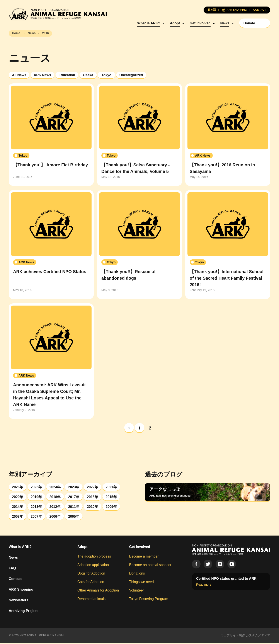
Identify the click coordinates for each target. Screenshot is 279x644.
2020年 (18, 497)
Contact (15, 580)
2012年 (55, 507)
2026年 (18, 487)
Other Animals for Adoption (98, 591)
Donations (137, 574)
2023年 (74, 487)
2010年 (93, 507)
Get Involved (198, 23)
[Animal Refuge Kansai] (58, 14)
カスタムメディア (258, 636)
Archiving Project (23, 612)
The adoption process (94, 557)
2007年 (37, 517)
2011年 (74, 507)
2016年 (93, 497)
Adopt (173, 23)
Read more (204, 585)
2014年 (18, 507)
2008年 (18, 517)
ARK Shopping (21, 590)
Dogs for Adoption (91, 574)
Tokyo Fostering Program (149, 600)
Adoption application (93, 566)
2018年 (55, 497)
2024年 (55, 487)
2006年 (55, 517)
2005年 (74, 517)
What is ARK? (147, 23)
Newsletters (19, 601)
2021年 (112, 487)
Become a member (144, 557)
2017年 (74, 497)
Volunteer (137, 591)
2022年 (93, 487)
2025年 (37, 487)
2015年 (112, 497)
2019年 (37, 497)
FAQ (12, 569)
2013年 (37, 507)
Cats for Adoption (91, 583)
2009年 (112, 507)
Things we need (142, 583)
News (223, 23)
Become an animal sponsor (150, 566)
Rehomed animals (91, 600)
